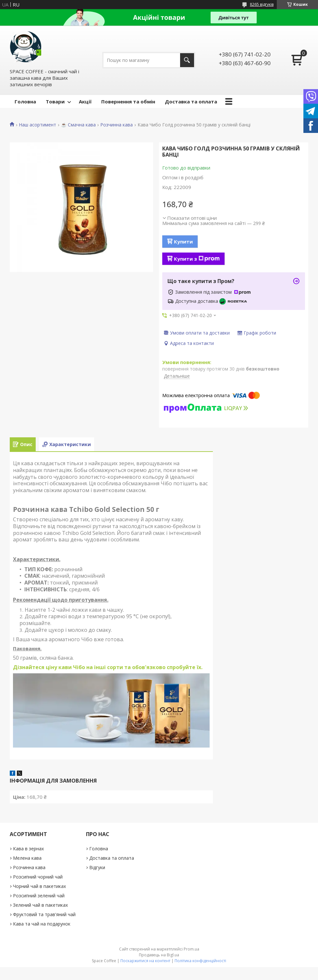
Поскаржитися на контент (145, 961)
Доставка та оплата (191, 101)
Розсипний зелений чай (39, 896)
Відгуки (97, 867)
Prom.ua (191, 949)
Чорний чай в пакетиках (39, 886)
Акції (85, 101)
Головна (25, 101)
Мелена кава (27, 858)
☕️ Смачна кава (78, 125)
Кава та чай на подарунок (42, 924)
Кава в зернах (28, 849)
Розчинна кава (116, 125)
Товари (55, 101)
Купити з (197, 259)
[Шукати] (187, 60)
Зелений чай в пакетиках (40, 905)
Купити (183, 242)
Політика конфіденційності (200, 961)
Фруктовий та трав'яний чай (44, 914)
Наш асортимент (37, 125)
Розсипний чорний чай (38, 877)
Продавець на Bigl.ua (159, 955)
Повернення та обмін (128, 101)
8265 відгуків (262, 4)
